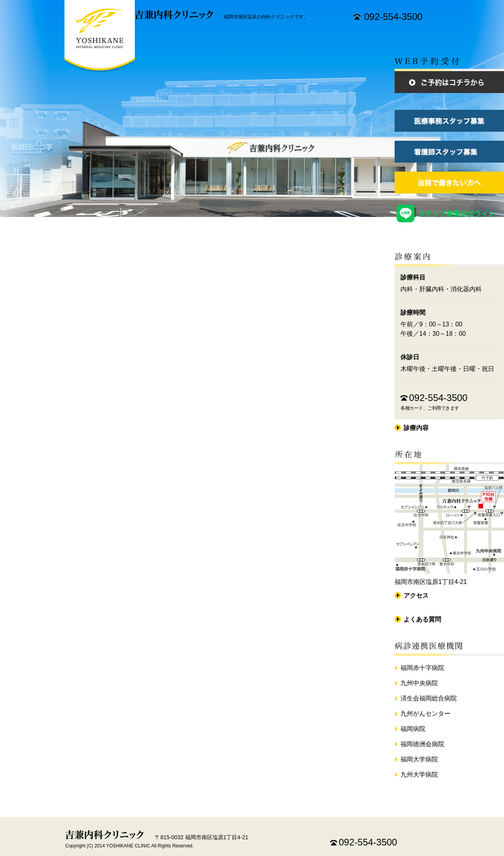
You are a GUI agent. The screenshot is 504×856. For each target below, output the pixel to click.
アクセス (416, 595)
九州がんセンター (425, 714)
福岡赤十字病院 (422, 668)
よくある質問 (422, 619)
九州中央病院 (419, 683)
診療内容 (416, 428)
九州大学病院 (419, 775)
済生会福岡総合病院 (429, 698)
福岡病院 (413, 729)
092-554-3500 (393, 17)
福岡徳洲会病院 (422, 744)
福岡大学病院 (419, 759)
